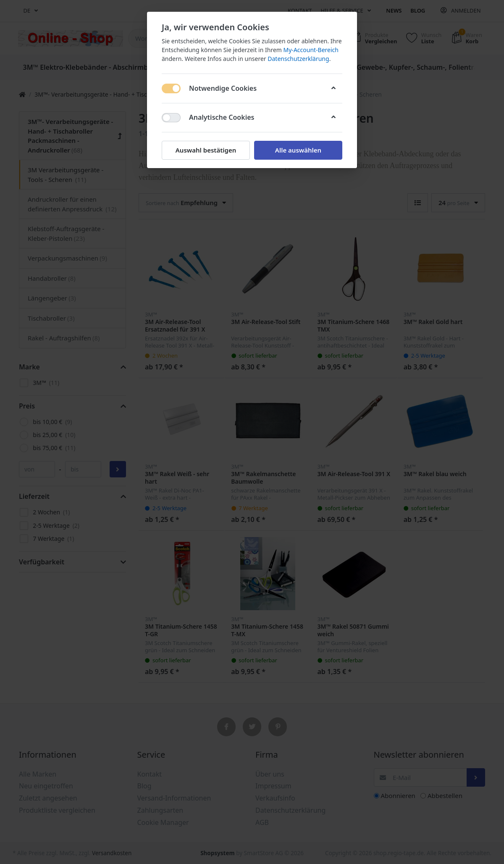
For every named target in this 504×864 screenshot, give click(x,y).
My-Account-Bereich (311, 50)
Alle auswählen (298, 150)
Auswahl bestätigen (206, 150)
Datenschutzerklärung (298, 59)
